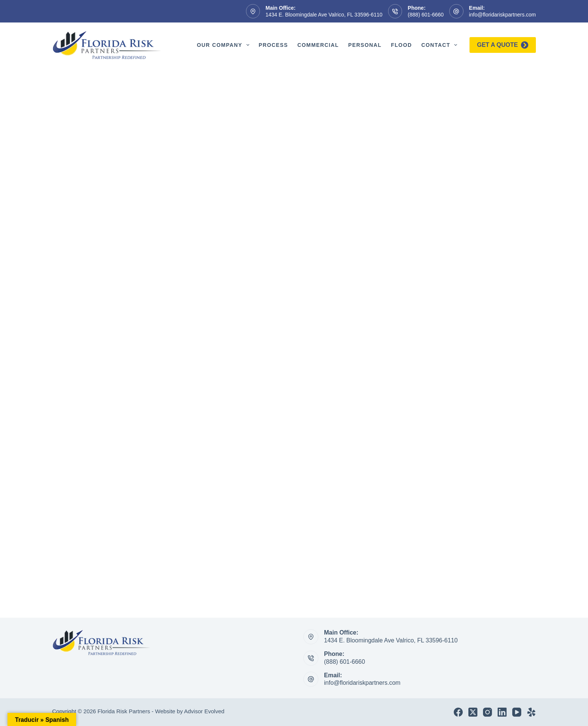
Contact (441, 45)
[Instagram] (487, 712)
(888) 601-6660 (426, 15)
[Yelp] (531, 712)
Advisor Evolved (204, 711)
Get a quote (503, 45)
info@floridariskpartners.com (502, 15)
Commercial (318, 45)
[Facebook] (458, 712)
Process (273, 45)
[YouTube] (517, 712)
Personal (365, 45)
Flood (401, 45)
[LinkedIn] (502, 712)
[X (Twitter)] (473, 712)
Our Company (225, 45)
